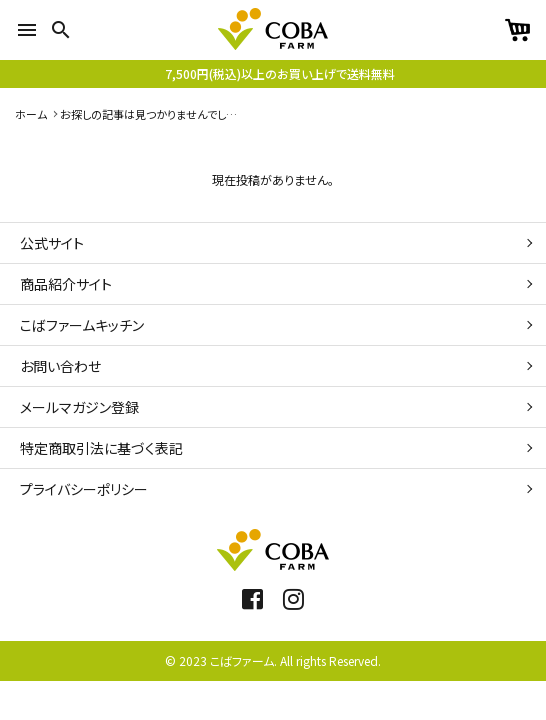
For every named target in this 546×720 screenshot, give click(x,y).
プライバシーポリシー (84, 489)
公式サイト (52, 243)
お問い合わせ (60, 366)
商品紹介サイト (66, 284)
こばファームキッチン (82, 325)
